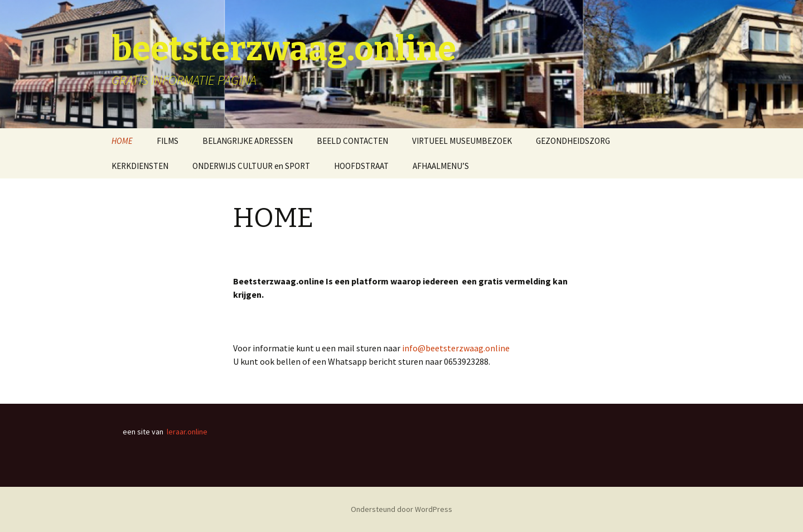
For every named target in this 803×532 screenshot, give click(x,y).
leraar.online (187, 432)
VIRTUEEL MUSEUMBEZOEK (462, 141)
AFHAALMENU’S (441, 166)
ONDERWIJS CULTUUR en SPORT (251, 166)
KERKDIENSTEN (140, 166)
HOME (122, 141)
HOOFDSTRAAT (361, 166)
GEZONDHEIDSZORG (573, 141)
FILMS (168, 141)
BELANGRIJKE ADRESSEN (248, 141)
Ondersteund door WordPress (401, 509)
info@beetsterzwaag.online (456, 348)
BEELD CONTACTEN (352, 141)
